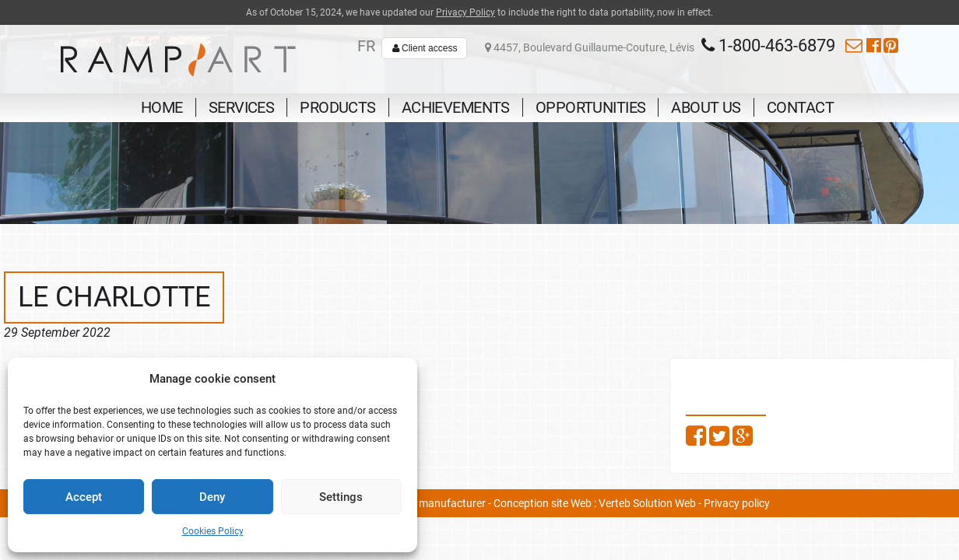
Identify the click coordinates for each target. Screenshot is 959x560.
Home (162, 107)
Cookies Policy (213, 531)
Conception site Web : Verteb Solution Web (595, 503)
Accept (84, 497)
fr (366, 46)
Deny (212, 497)
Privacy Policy (465, 12)
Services (241, 107)
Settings (341, 497)
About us (706, 107)
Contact (800, 107)
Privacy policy (737, 503)
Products (337, 107)
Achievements (456, 107)
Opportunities (591, 107)
